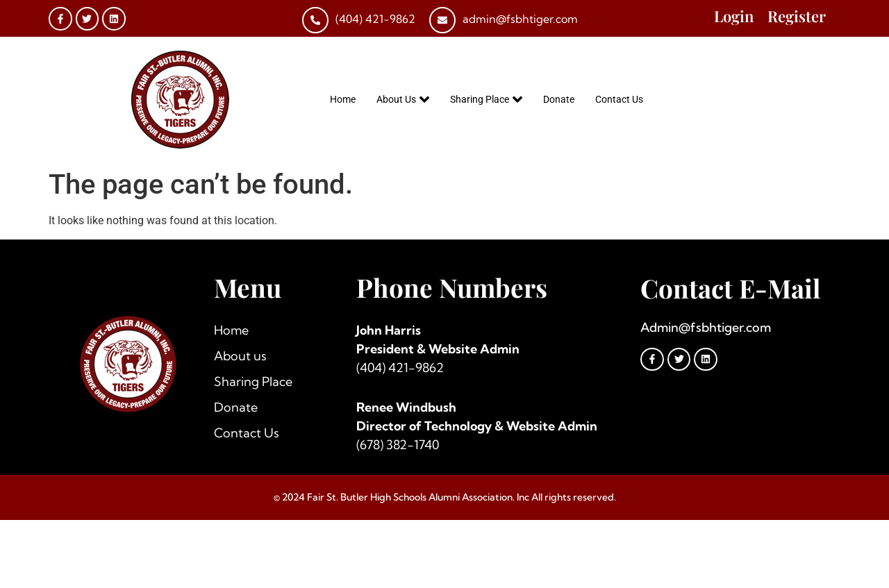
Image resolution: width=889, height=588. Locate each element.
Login (734, 16)
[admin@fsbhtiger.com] (442, 20)
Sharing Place (486, 99)
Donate (559, 99)
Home (343, 99)
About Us (403, 99)
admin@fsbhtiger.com (520, 19)
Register (797, 16)
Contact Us (619, 99)
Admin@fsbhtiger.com (706, 327)
